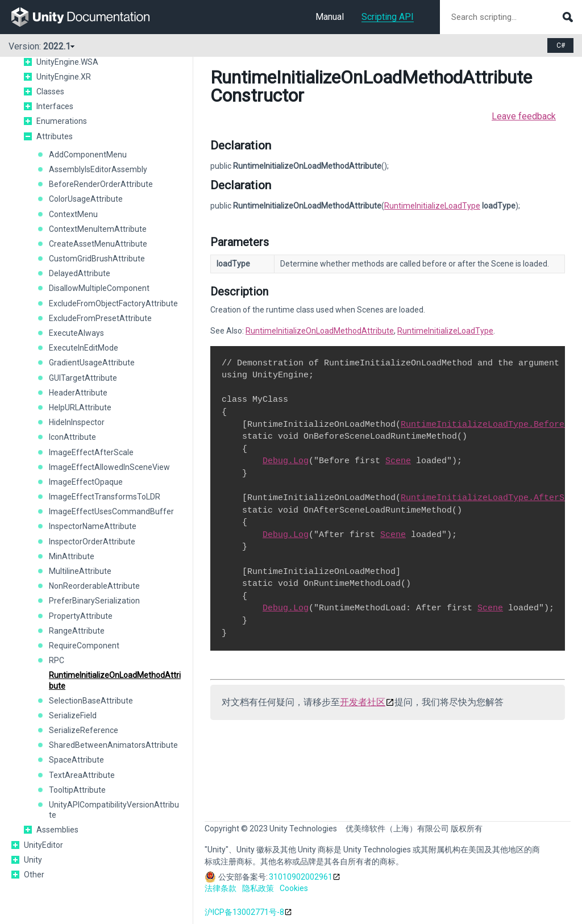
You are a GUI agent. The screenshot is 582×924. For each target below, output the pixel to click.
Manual (330, 17)
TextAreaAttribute (82, 775)
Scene (398, 461)
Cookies (294, 888)
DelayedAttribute (80, 273)
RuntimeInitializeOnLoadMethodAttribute (115, 680)
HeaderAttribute (78, 393)
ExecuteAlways (76, 333)
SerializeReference (84, 730)
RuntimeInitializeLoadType (432, 206)
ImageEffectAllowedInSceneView (109, 467)
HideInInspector (77, 422)
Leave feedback (524, 116)
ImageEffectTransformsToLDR (105, 497)
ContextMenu (73, 214)
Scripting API (388, 17)
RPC (57, 660)
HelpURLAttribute (80, 407)
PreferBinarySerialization (94, 601)
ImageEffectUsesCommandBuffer (111, 511)
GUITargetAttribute (83, 378)
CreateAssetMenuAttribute (98, 244)
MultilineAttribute (80, 571)
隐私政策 (258, 888)
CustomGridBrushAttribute (97, 259)
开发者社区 (363, 702)
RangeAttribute (77, 631)
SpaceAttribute (76, 760)
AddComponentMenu (88, 155)
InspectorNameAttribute (93, 526)
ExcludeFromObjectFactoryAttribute (113, 303)
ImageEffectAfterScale (91, 452)
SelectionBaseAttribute (91, 701)
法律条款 (221, 888)
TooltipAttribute (77, 790)
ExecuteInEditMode (84, 348)
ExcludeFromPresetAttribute (100, 318)
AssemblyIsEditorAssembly (98, 169)
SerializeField (73, 715)
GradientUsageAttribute (92, 363)
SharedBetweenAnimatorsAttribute (113, 745)
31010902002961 (301, 877)
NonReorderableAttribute (94, 586)
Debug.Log (286, 461)
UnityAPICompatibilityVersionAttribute (114, 810)
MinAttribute (72, 556)
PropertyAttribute (81, 616)
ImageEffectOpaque (86, 482)
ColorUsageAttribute (86, 199)
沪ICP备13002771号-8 (244, 912)
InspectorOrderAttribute (92, 542)
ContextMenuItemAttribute (98, 229)
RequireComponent (84, 646)
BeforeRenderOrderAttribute (101, 184)
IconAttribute (72, 437)
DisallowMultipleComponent (99, 288)
